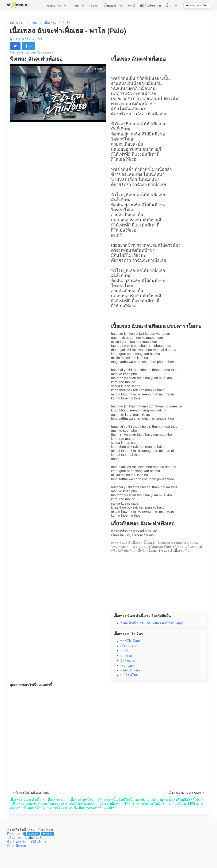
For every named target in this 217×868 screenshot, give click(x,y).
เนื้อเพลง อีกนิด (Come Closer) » (187, 793)
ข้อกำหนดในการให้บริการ (27, 842)
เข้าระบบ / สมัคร (197, 5)
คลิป (131, 5)
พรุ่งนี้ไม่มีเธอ (130, 641)
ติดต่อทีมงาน (17, 846)
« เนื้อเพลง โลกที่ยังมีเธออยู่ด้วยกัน (31, 793)
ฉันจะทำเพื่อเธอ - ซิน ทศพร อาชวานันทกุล (152, 623)
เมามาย (126, 656)
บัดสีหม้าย (128, 660)
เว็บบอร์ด (111, 5)
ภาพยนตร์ (54, 5)
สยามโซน (17, 22)
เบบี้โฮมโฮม (129, 675)
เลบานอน (127, 665)
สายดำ (125, 651)
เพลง (76, 5)
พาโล (66, 22)
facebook (32, 834)
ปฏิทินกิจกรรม (150, 5)
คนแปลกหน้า (130, 670)
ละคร (95, 5)
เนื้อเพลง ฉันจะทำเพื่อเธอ (166, 551)
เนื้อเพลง (50, 22)
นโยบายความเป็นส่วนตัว (25, 838)
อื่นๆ (169, 5)
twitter (48, 834)
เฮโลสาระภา (130, 646)
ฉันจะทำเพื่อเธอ (142, 94)
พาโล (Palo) (24, 53)
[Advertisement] (159, 581)
